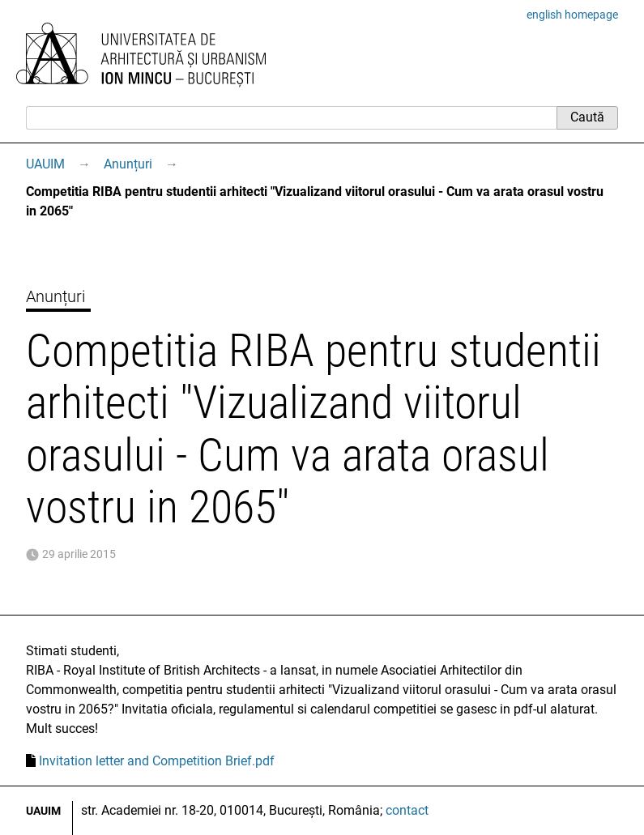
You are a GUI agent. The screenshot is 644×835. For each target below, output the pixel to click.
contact (407, 810)
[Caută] (291, 117)
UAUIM (45, 164)
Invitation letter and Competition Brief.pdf (157, 761)
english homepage (572, 15)
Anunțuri (128, 164)
